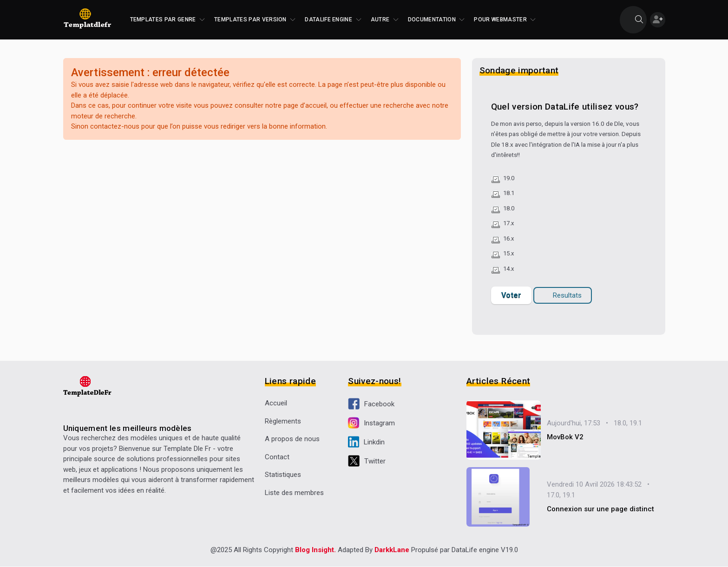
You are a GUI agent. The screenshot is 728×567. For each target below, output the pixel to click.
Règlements (283, 421)
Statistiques (283, 475)
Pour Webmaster (505, 20)
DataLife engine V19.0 (485, 550)
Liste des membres (294, 493)
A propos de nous (292, 439)
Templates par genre (168, 20)
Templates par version (255, 20)
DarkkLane (392, 550)
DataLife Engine (333, 20)
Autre (385, 20)
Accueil (276, 403)
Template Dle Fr (187, 449)
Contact (277, 457)
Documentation (436, 20)
